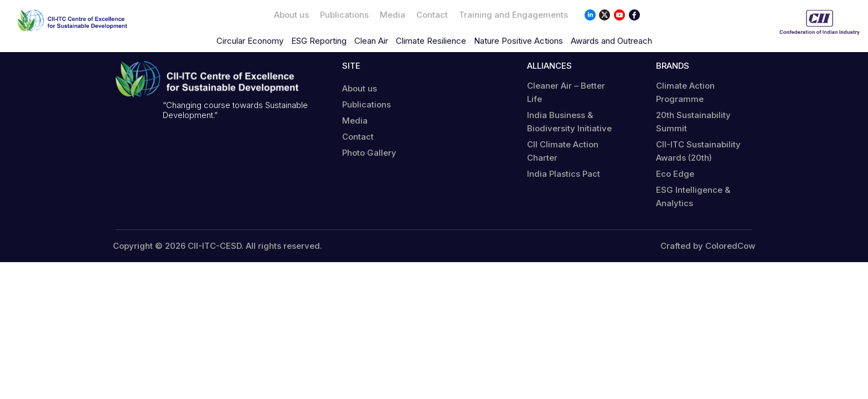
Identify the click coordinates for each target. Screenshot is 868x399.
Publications (344, 15)
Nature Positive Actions (518, 41)
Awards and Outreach (611, 41)
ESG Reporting (319, 41)
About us (291, 15)
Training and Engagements (513, 15)
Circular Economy (250, 41)
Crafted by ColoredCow (708, 246)
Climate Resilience (431, 41)
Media (392, 15)
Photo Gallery (369, 153)
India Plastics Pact (564, 174)
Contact (432, 15)
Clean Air (371, 41)
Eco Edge (675, 174)
